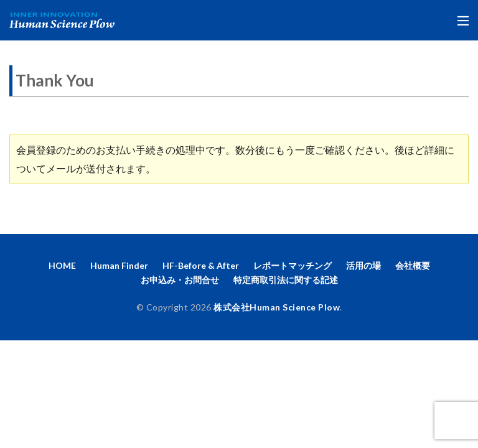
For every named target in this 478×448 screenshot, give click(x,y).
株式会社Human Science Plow (277, 307)
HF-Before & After (201, 265)
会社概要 (413, 265)
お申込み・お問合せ (180, 280)
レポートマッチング (293, 265)
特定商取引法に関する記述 (286, 280)
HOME (62, 265)
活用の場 (363, 265)
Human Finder (119, 265)
